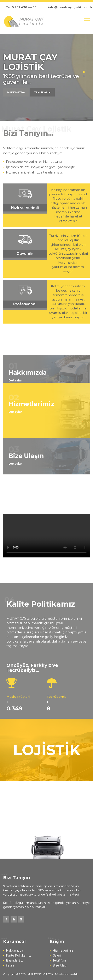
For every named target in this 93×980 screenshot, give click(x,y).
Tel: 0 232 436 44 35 (21, 7)
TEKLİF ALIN (42, 92)
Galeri (57, 956)
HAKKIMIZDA (16, 92)
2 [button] (84, 76)
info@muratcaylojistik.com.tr (70, 7)
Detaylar (15, 380)
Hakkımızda (14, 951)
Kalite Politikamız (18, 956)
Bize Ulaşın (60, 965)
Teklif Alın (59, 960)
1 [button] (84, 72)
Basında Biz (14, 960)
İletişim (11, 965)
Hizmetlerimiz (63, 951)
